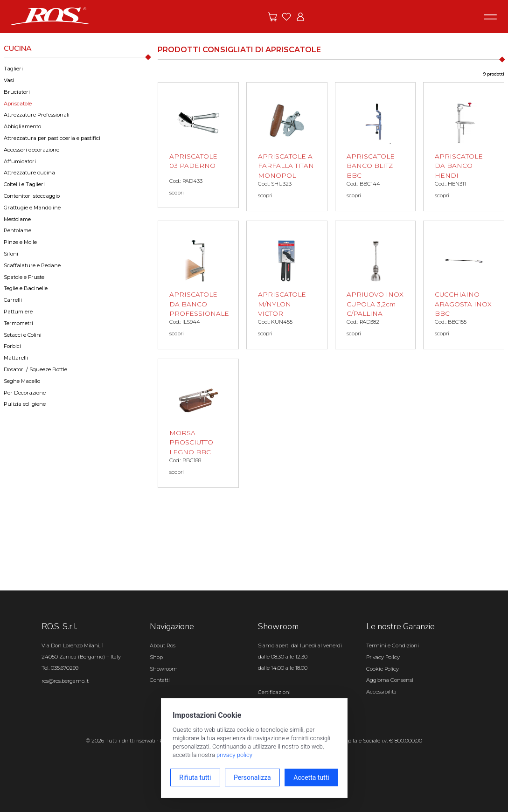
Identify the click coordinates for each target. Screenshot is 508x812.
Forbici (12, 346)
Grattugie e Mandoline (32, 208)
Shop (156, 657)
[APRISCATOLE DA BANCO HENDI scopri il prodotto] (464, 147)
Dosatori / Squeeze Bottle (35, 369)
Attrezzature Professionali (37, 115)
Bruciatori (17, 92)
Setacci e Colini (23, 335)
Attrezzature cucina (29, 173)
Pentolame (17, 230)
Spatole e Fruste (24, 277)
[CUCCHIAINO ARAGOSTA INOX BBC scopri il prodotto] (464, 285)
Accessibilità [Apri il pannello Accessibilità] (381, 692)
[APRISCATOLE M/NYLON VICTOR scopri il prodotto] (287, 285)
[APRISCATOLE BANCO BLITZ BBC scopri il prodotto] (376, 147)
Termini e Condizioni (393, 645)
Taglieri (13, 69)
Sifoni (11, 254)
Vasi (9, 80)
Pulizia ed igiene (25, 404)
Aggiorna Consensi (390, 680)
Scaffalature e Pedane (32, 265)
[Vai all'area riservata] (300, 17)
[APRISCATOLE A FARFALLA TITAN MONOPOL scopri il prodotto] (287, 147)
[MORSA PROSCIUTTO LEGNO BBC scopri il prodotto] (198, 423)
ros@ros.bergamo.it (65, 681)
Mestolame (17, 219)
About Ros (163, 645)
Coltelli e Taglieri (24, 184)
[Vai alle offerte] (272, 17)
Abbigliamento (22, 126)
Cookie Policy (383, 669)
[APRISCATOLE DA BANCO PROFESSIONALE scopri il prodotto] (198, 285)
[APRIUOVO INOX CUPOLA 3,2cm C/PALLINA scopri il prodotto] (376, 285)
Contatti (160, 680)
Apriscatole (18, 104)
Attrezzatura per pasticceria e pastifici (52, 138)
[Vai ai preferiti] (286, 17)
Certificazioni (274, 692)
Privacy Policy (383, 657)
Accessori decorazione (31, 150)
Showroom (164, 669)
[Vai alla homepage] (50, 16)
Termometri (18, 323)
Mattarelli (16, 358)
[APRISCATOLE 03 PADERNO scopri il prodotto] (198, 145)
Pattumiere (18, 312)
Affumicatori (20, 161)
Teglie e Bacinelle (26, 288)
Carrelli (13, 300)
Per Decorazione (25, 393)
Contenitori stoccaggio (32, 196)
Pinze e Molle (20, 242)
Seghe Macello (22, 381)
